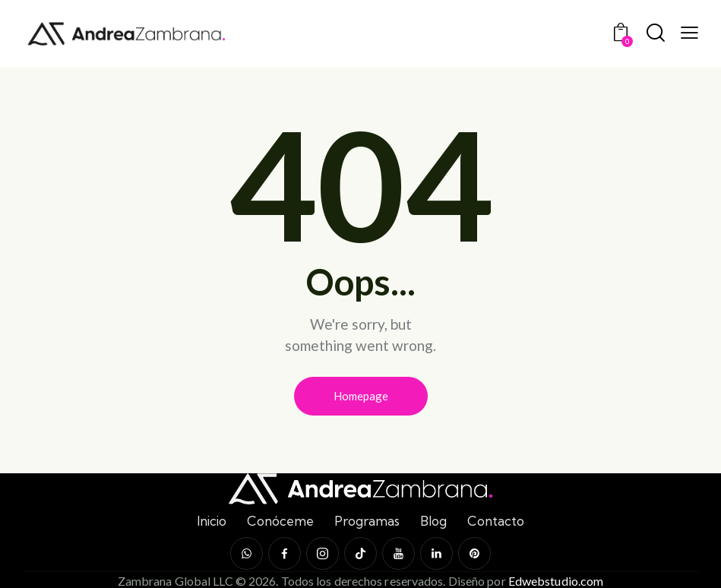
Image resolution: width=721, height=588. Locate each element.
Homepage (361, 396)
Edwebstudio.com (556, 581)
